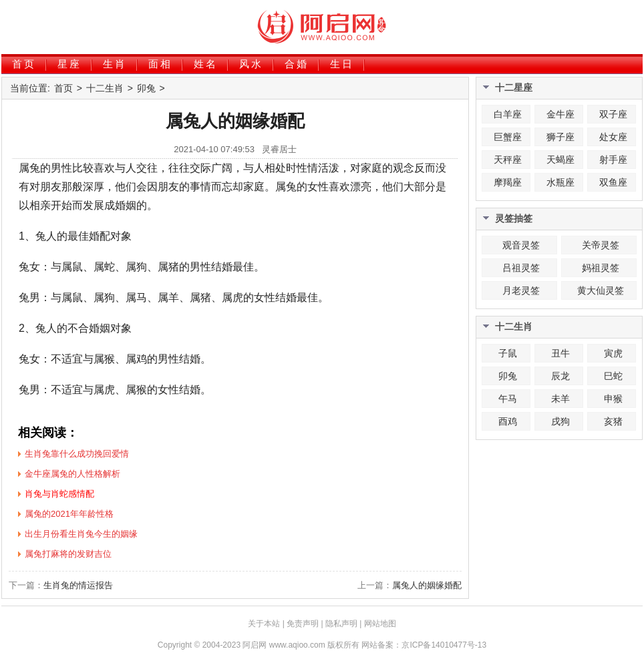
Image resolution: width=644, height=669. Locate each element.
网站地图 (380, 624)
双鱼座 (613, 182)
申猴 (613, 399)
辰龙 (560, 376)
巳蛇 (613, 376)
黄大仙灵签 (601, 290)
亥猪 (613, 421)
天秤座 (508, 160)
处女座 (613, 137)
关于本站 (264, 624)
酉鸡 (508, 421)
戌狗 (560, 421)
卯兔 (146, 88)
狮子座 (560, 137)
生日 (342, 64)
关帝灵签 (601, 245)
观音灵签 (521, 245)
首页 (24, 64)
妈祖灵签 (601, 268)
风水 (251, 64)
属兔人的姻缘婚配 (427, 585)
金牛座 (560, 114)
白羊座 (508, 114)
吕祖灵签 (521, 268)
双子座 (613, 114)
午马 (508, 399)
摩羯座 (508, 182)
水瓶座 (560, 182)
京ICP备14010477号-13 (444, 645)
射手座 (613, 160)
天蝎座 (560, 160)
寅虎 (613, 353)
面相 (160, 64)
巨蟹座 (508, 137)
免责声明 (303, 624)
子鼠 (508, 353)
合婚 (297, 64)
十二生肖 (105, 88)
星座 (69, 64)
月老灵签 (521, 290)
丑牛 (560, 353)
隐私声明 (341, 624)
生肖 (115, 64)
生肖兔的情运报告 (78, 585)
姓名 (206, 64)
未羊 (560, 399)
